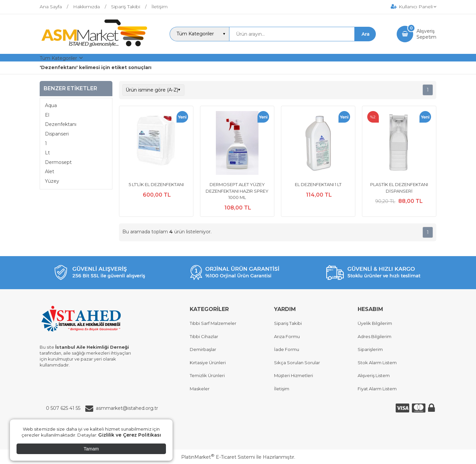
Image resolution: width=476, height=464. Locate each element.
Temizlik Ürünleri (207, 375)
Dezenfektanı (61, 124)
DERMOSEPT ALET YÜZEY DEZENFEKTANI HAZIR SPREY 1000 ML (237, 191)
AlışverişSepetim (426, 34)
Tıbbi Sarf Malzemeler (213, 323)
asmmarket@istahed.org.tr (127, 408)
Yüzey (52, 181)
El (47, 115)
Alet (50, 172)
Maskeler (200, 389)
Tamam (91, 449)
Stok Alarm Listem (377, 363)
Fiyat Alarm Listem (377, 389)
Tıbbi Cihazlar (204, 336)
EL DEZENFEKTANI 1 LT (318, 184)
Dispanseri (57, 134)
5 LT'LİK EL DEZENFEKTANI (156, 184)
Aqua (51, 105)
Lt (47, 153)
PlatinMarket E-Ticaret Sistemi (218, 457)
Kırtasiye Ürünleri (208, 363)
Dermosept (58, 162)
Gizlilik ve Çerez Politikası (130, 435)
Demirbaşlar (203, 349)
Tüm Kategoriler (58, 58)
